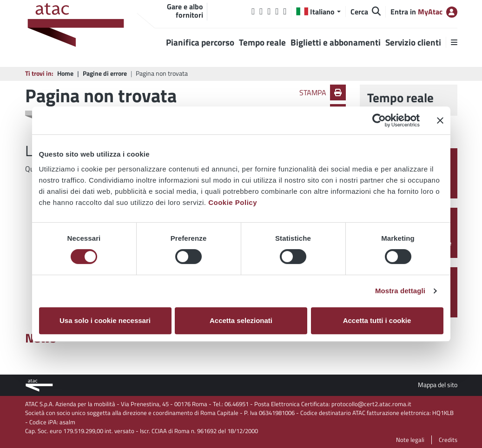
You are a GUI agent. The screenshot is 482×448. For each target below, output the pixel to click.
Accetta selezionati (241, 320)
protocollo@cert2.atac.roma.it (371, 404)
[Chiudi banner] (440, 120)
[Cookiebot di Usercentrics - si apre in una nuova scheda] (379, 120)
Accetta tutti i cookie (377, 320)
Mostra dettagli (400, 291)
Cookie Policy (233, 202)
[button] (318, 12)
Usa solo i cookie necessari (105, 320)
